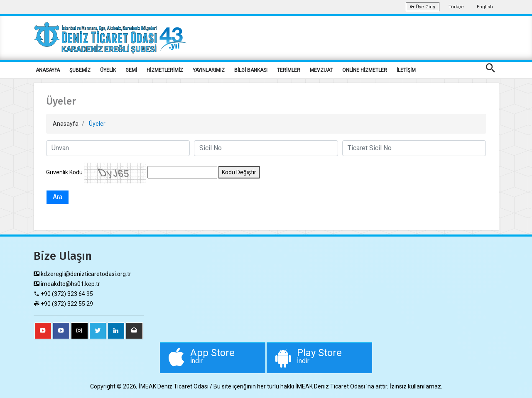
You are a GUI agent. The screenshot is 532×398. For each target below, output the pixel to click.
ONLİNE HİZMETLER (365, 70)
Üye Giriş (423, 7)
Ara (58, 197)
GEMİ (131, 70)
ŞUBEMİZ (80, 70)
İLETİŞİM (406, 70)
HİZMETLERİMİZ (165, 70)
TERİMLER (289, 70)
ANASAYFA (48, 70)
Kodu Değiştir (239, 172)
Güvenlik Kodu (64, 172)
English (485, 7)
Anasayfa (66, 124)
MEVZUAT (321, 70)
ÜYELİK (108, 70)
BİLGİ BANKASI (251, 70)
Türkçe (456, 7)
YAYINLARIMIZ (209, 70)
